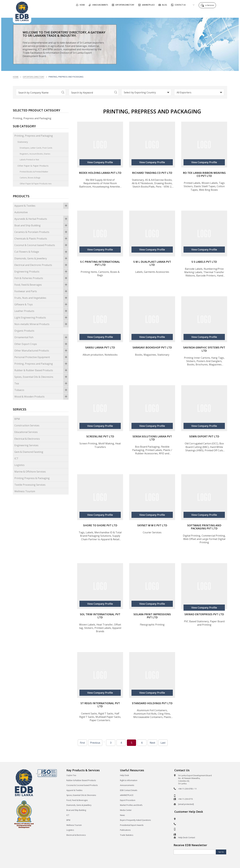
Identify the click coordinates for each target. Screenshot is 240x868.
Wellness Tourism (25, 491)
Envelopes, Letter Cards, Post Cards (36, 148)
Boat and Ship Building (41, 225)
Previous (95, 743)
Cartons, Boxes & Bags (30, 178)
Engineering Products (41, 272)
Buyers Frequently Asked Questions (135, 820)
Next (152, 743)
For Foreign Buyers (137, 13)
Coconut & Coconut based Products (41, 245)
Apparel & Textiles (41, 206)
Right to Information (129, 780)
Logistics (19, 465)
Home (16, 77)
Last (163, 743)
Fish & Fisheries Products (41, 278)
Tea (41, 383)
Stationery (23, 142)
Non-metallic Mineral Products (41, 324)
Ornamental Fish (41, 337)
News (122, 815)
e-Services (210, 5)
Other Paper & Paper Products (33, 166)
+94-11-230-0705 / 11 (187, 789)
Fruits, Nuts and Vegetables (41, 298)
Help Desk (124, 775)
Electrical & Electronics (27, 439)
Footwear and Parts (41, 291)
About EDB (200, 13)
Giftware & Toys (41, 304)
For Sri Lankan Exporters (171, 13)
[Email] (195, 852)
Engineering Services (26, 445)
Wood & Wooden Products (41, 397)
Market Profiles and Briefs (131, 805)
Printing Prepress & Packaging (32, 478)
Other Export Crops (41, 344)
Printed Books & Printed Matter (34, 172)
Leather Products (41, 311)
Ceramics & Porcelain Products (41, 232)
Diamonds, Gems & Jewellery (41, 258)
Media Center (126, 810)
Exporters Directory (34, 77)
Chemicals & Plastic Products (41, 239)
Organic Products (24, 331)
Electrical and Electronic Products (41, 265)
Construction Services (27, 425)
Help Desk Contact (187, 837)
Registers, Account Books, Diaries (35, 154)
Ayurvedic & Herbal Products (41, 219)
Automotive (21, 212)
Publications (125, 830)
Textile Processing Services (30, 485)
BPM (17, 419)
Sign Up (221, 852)
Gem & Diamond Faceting (29, 452)
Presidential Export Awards (132, 825)
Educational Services (26, 432)
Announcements (127, 785)
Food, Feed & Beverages (41, 285)
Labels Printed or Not (29, 160)
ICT (16, 458)
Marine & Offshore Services (30, 472)
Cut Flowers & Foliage (41, 252)
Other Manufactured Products (41, 351)
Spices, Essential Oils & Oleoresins (41, 377)
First (82, 743)
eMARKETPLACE (127, 795)
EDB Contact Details (129, 790)
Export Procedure (128, 800)
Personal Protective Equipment (41, 357)
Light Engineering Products (41, 318)
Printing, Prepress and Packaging (34, 136)
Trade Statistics (127, 835)
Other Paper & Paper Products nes (36, 184)
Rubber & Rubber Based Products (41, 370)
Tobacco (41, 390)
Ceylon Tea (71, 775)
